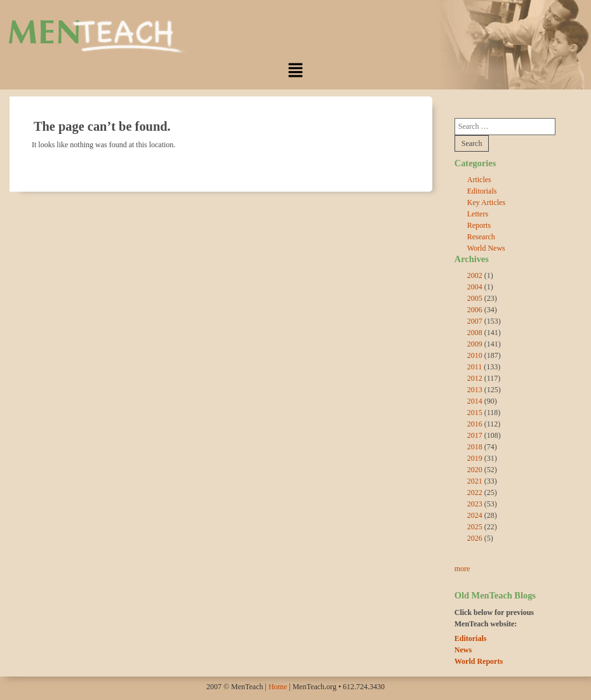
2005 (475, 298)
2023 (475, 504)
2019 (475, 458)
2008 (475, 333)
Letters (478, 214)
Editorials (482, 191)
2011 (475, 367)
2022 (475, 492)
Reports (479, 225)
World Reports (479, 661)
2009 (475, 344)
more (462, 569)
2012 (475, 378)
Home (278, 687)
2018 (475, 447)
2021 (475, 481)
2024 (475, 515)
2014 (475, 401)
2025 (475, 527)
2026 (475, 538)
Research (481, 237)
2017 (475, 435)
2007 (475, 321)
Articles (479, 180)
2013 (475, 390)
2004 (475, 287)
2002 (475, 275)
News (463, 650)
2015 (475, 413)
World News (486, 248)
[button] (295, 70)
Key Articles (486, 202)
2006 (475, 310)
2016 (475, 424)
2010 (475, 355)
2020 (475, 470)
